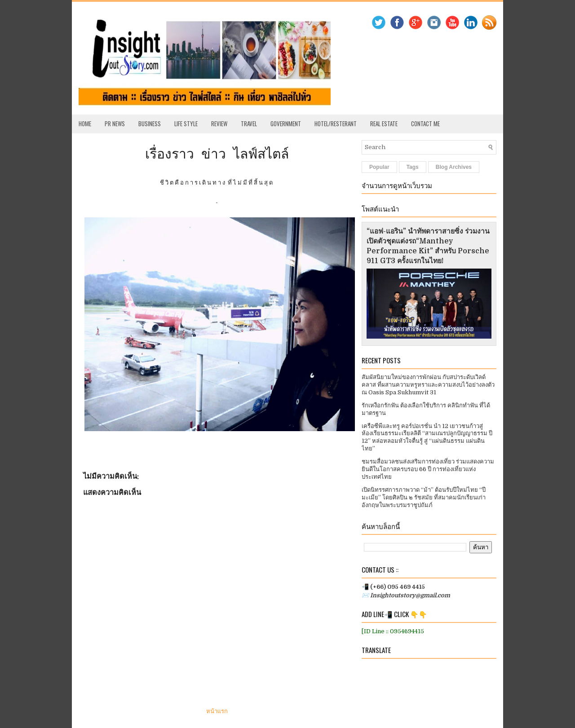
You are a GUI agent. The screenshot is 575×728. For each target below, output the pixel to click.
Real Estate (384, 124)
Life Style (186, 124)
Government (286, 124)
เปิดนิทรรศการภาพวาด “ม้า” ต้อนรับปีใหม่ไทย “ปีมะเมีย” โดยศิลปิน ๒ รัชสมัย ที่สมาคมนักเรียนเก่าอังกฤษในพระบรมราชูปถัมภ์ (424, 497)
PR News (115, 124)
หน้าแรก (217, 711)
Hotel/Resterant (336, 124)
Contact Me (425, 124)
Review (219, 124)
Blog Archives (454, 167)
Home (85, 124)
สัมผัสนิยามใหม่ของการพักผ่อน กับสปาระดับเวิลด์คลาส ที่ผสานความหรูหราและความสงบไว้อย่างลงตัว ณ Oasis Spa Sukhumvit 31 (428, 385)
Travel (249, 124)
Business (150, 124)
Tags (413, 167)
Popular (379, 167)
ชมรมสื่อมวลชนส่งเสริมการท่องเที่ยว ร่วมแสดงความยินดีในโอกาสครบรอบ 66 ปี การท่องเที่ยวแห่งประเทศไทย (428, 469)
